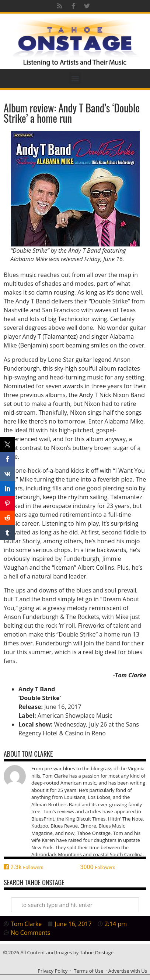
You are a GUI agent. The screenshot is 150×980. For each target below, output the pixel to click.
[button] (75, 78)
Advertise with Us (128, 971)
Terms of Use (88, 971)
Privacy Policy (53, 971)
